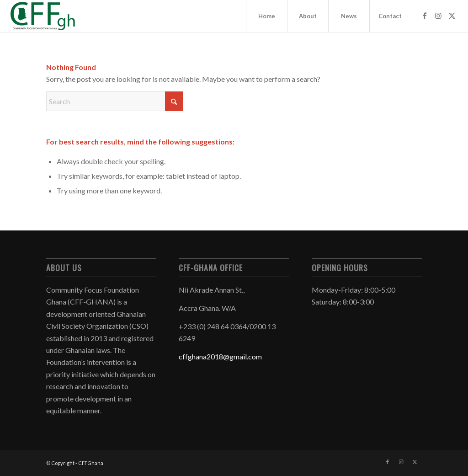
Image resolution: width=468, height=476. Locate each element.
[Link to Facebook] (425, 16)
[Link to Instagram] (438, 16)
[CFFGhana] (43, 16)
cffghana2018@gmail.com (220, 356)
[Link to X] (452, 16)
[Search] (115, 101)
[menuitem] (266, 16)
